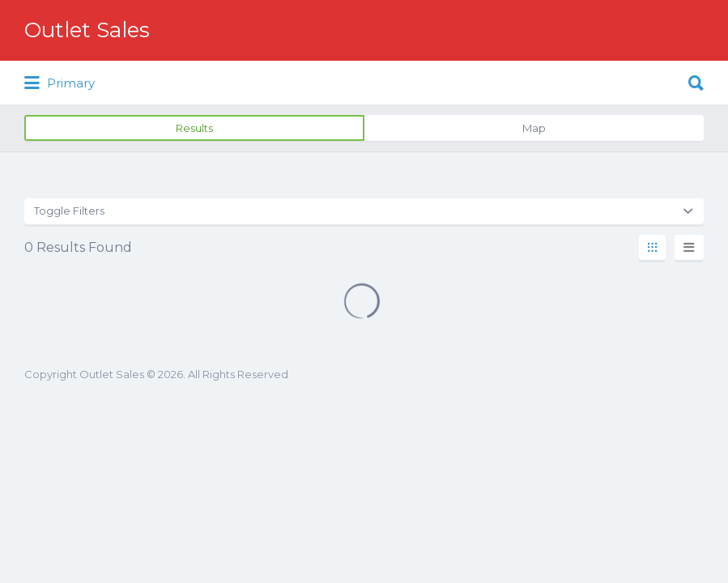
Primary (60, 83)
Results (194, 128)
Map (534, 128)
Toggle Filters (69, 211)
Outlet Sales (87, 30)
